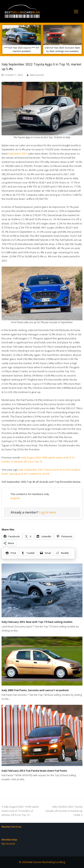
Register (15, 498)
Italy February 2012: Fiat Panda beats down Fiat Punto (34, 771)
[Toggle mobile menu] (76, 11)
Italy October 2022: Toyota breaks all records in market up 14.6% (64, 811)
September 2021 (18, 154)
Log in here (47, 512)
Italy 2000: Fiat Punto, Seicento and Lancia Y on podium (35, 690)
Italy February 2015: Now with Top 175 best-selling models (37, 622)
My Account (8, 844)
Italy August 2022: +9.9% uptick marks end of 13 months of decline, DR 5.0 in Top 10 (20, 811)
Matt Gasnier (37, 75)
